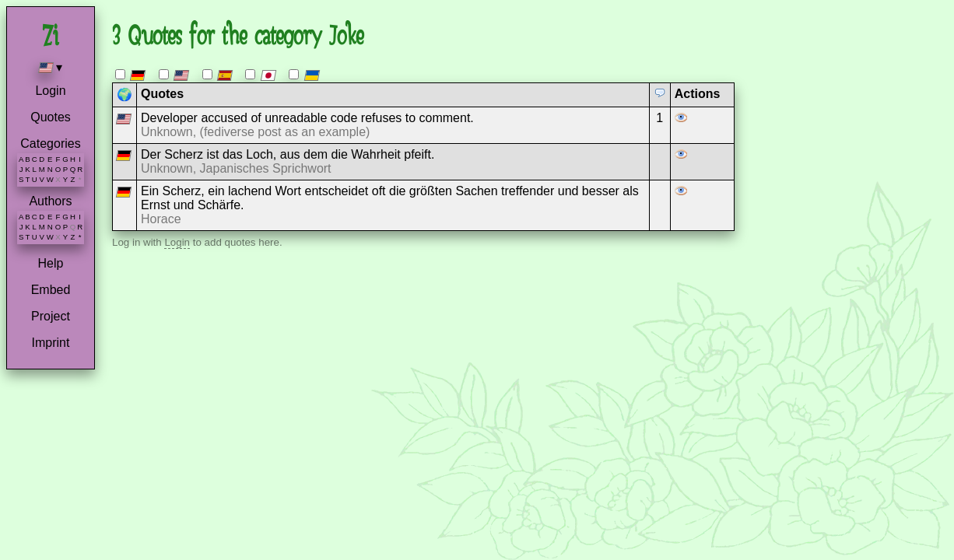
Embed (51, 290)
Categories (50, 143)
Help (51, 263)
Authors (50, 201)
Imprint (51, 343)
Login (50, 91)
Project (51, 316)
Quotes (51, 117)
